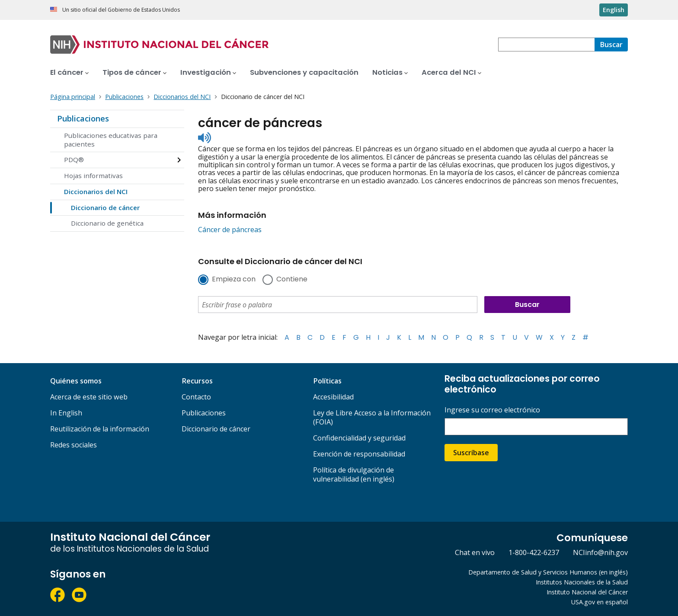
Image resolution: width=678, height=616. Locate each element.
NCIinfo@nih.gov (600, 552)
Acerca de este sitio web (89, 397)
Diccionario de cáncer (105, 207)
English (614, 10)
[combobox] (546, 45)
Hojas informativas (93, 176)
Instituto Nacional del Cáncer (587, 592)
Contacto (196, 397)
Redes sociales (74, 445)
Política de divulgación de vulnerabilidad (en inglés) (354, 474)
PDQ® (74, 160)
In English (66, 413)
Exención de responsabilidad (359, 454)
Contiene (292, 280)
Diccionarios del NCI (96, 192)
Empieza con (234, 280)
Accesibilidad (333, 397)
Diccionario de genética (107, 223)
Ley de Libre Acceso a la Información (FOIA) (372, 417)
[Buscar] (611, 45)
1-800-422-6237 (534, 552)
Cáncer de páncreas (230, 230)
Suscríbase (471, 453)
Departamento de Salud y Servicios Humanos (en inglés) (548, 572)
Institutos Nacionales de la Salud (582, 582)
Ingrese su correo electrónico (492, 410)
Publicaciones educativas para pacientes (111, 140)
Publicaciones (83, 118)
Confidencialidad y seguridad (359, 438)
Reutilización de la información (100, 429)
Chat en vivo (475, 552)
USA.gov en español (600, 602)
